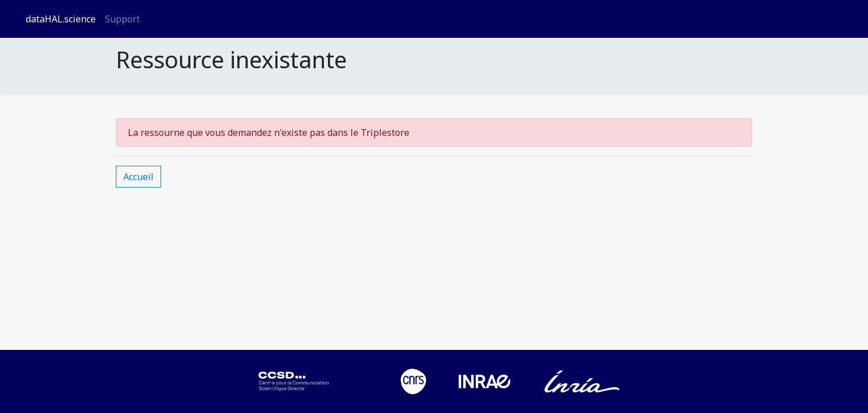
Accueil (138, 177)
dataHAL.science (61, 19)
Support (122, 19)
